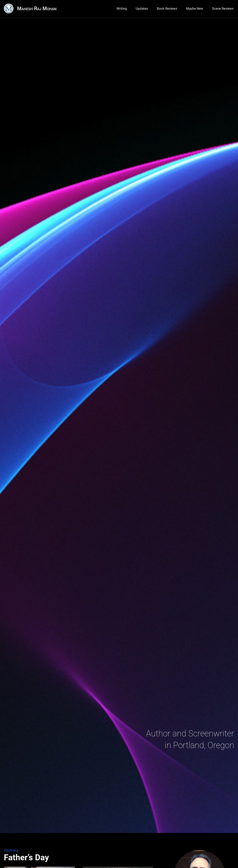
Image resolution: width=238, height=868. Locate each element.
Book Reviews (167, 8)
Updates (142, 8)
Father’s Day (26, 857)
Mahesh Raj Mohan (37, 8)
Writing (122, 8)
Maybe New (195, 8)
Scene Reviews (223, 8)
